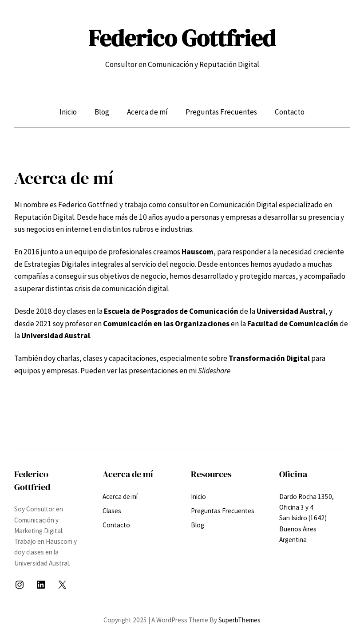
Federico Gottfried (182, 38)
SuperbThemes (239, 620)
